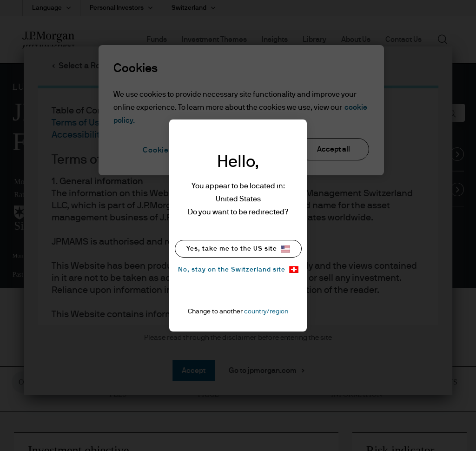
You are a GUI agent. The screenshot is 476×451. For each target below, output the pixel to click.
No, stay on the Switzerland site (238, 269)
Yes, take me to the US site (238, 249)
